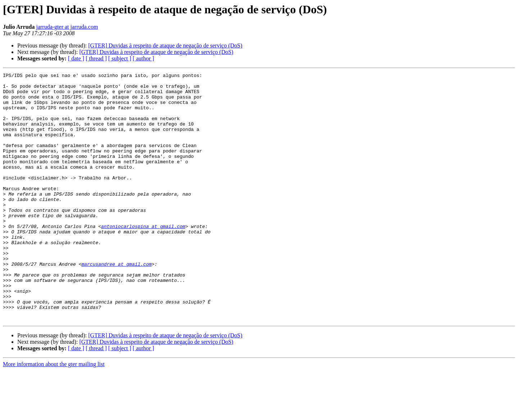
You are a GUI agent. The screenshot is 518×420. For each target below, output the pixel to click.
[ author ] (144, 58)
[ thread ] (96, 58)
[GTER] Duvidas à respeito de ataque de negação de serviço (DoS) (165, 45)
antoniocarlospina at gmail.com (143, 257)
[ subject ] (120, 58)
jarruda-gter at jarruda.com (67, 27)
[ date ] (76, 58)
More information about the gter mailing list (54, 414)
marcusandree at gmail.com (116, 303)
